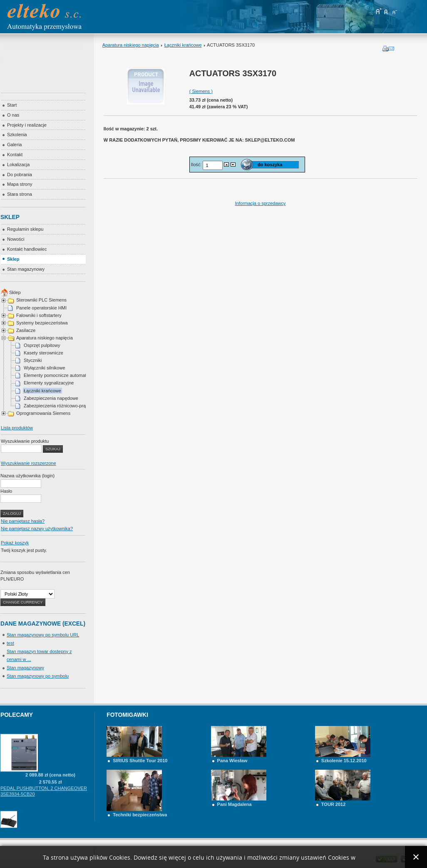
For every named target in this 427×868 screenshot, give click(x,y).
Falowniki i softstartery (39, 315)
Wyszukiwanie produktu (25, 441)
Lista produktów (17, 428)
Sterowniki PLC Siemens (41, 300)
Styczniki (33, 360)
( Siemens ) (201, 91)
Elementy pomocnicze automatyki (58, 375)
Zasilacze (26, 330)
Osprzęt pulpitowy (42, 345)
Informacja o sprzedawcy (261, 203)
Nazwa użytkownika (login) (27, 476)
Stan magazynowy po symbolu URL (43, 635)
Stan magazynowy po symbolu (38, 676)
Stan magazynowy (25, 668)
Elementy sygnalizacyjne (49, 383)
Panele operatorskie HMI (41, 308)
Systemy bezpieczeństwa (42, 323)
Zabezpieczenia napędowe (51, 398)
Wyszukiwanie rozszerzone (29, 463)
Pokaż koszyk (15, 543)
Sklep (15, 292)
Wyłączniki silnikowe (45, 368)
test (10, 643)
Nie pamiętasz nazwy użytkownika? (37, 529)
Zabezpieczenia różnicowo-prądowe (60, 406)
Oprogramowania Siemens (43, 413)
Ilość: (197, 165)
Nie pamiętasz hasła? (23, 521)
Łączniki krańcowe (183, 45)
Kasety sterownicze (43, 353)
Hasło (6, 491)
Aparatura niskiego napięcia (131, 45)
